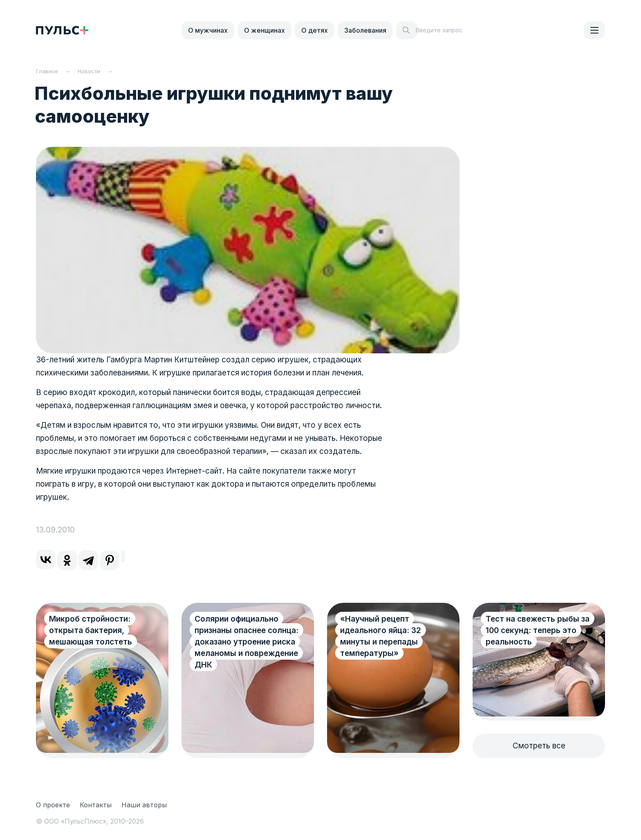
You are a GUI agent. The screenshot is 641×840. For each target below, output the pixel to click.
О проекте (53, 805)
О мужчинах (208, 30)
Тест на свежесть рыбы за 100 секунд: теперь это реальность (532, 630)
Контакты (96, 805)
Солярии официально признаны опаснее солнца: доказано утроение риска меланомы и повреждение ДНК (236, 648)
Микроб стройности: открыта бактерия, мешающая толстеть (91, 630)
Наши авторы (144, 805)
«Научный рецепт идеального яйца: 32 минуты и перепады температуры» (381, 636)
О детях (315, 30)
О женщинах (264, 30)
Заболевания (365, 30)
